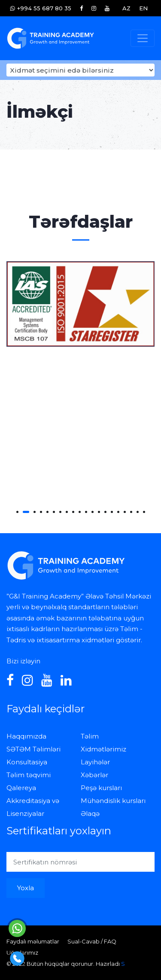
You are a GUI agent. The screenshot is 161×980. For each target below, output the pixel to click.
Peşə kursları (101, 788)
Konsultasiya (27, 762)
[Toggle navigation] (143, 38)
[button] (17, 512)
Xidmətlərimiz (103, 749)
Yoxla (26, 888)
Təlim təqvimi (29, 775)
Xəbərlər (94, 775)
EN (143, 8)
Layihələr (95, 762)
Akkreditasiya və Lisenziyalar (33, 807)
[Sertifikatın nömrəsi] (80, 862)
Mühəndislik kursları (113, 801)
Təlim (90, 736)
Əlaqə (90, 814)
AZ (126, 8)
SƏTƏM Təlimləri (33, 749)
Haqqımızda (26, 736)
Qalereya (21, 788)
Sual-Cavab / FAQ (92, 941)
